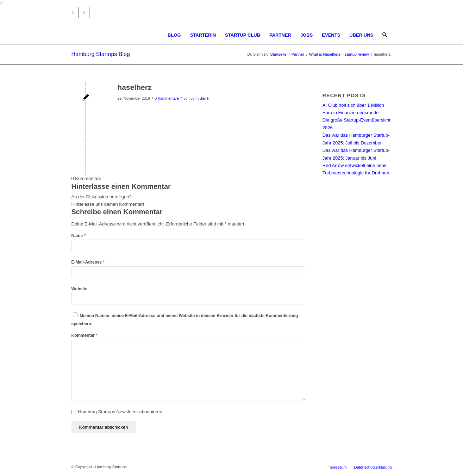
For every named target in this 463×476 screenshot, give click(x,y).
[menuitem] (174, 35)
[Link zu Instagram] (73, 13)
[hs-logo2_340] (124, 35)
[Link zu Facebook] (84, 13)
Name (79, 236)
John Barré (199, 98)
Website (80, 289)
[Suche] (385, 35)
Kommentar (85, 335)
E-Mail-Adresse (88, 262)
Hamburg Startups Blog (101, 54)
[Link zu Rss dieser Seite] (95, 13)
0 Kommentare (167, 98)
